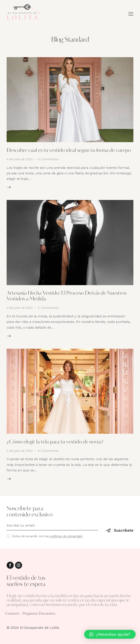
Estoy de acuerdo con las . (47, 536)
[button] (110, 634)
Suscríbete (124, 530)
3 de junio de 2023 (20, 308)
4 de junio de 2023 (20, 159)
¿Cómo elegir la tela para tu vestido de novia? (55, 442)
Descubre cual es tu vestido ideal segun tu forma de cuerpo (69, 151)
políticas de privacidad (66, 536)
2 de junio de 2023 (20, 451)
